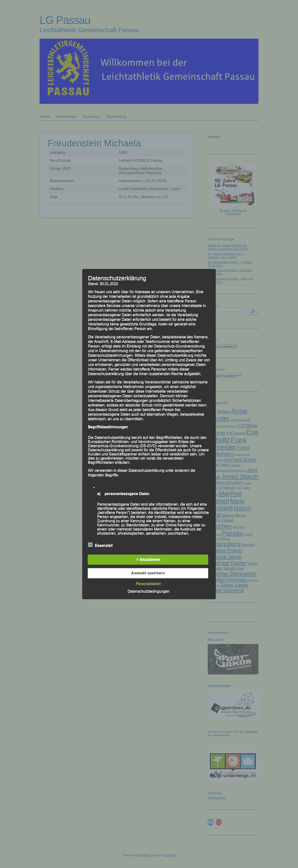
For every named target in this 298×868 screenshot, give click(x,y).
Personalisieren (149, 584)
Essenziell (100, 545)
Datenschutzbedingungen (148, 591)
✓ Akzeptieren (148, 559)
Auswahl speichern (148, 573)
